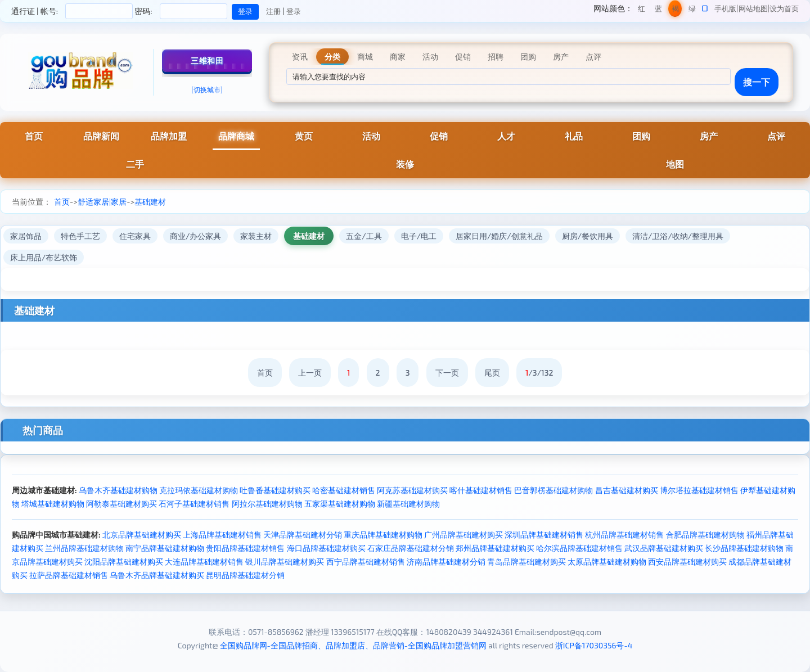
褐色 (675, 10)
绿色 (692, 10)
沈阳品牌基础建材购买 (124, 561)
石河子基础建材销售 (194, 504)
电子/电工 (419, 236)
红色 (642, 10)
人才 (506, 136)
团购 (641, 136)
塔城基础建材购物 (53, 504)
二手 (135, 164)
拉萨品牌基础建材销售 (69, 575)
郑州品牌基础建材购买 (495, 548)
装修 (405, 164)
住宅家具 (135, 236)
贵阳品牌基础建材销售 (245, 548)
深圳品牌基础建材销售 (544, 535)
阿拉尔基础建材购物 (267, 504)
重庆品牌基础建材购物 (383, 535)
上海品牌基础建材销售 (222, 535)
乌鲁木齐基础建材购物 (118, 490)
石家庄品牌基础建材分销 (411, 548)
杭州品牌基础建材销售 (624, 535)
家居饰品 (26, 236)
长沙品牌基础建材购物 (744, 548)
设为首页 (784, 8)
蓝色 (658, 10)
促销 (439, 136)
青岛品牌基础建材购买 (526, 561)
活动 (371, 136)
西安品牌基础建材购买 (687, 561)
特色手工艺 (80, 236)
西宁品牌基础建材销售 (366, 561)
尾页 (492, 373)
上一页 (310, 373)
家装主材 (256, 236)
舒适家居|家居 (102, 202)
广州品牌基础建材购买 (463, 535)
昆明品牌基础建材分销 (245, 575)
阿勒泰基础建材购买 (121, 504)
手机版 (725, 8)
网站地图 (753, 8)
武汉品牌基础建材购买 (664, 548)
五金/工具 (364, 236)
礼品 (574, 136)
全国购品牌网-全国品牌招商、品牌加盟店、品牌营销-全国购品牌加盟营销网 (354, 645)
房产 (709, 136)
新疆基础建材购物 (408, 504)
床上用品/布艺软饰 (44, 257)
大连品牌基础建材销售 (204, 561)
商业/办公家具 (195, 236)
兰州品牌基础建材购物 (84, 548)
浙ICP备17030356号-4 (594, 645)
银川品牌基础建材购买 (285, 561)
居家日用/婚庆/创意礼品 (499, 236)
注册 (273, 11)
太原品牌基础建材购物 (607, 561)
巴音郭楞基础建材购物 (553, 490)
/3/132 (539, 373)
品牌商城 (236, 136)
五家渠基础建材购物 (340, 504)
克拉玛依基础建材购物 (199, 490)
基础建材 (150, 202)
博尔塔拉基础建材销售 (699, 490)
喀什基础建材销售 (481, 490)
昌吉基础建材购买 (627, 490)
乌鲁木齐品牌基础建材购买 (157, 575)
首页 (34, 136)
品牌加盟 (169, 136)
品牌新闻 (101, 136)
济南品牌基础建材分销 (446, 561)
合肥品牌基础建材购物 (705, 535)
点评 (776, 136)
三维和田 (207, 60)
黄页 (304, 136)
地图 (675, 164)
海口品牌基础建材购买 (326, 548)
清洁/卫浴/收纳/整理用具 (678, 236)
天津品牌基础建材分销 (303, 535)
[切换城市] (207, 89)
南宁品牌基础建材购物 (165, 548)
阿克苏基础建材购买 (412, 490)
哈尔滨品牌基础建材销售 (579, 548)
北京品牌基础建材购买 (142, 535)
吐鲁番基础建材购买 (275, 490)
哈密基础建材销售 (344, 490)
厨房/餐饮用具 (588, 236)
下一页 (447, 373)
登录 (294, 11)
